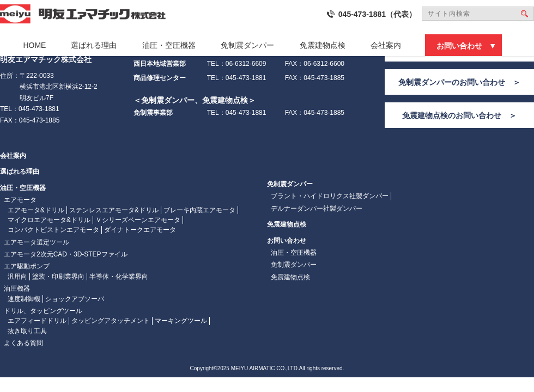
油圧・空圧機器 (169, 45)
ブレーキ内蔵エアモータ (199, 210)
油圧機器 (17, 289)
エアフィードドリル (37, 321)
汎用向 (17, 277)
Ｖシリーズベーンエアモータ (138, 220)
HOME (34, 45)
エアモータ (20, 200)
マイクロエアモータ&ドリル (49, 220)
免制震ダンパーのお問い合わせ (452, 82)
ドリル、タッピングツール (43, 311)
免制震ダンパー (247, 45)
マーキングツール (181, 321)
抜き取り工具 (27, 331)
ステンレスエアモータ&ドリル (114, 210)
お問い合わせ (459, 46)
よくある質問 (23, 343)
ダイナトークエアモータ (140, 230)
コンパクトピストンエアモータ (53, 230)
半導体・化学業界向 (119, 277)
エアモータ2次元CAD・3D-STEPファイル (66, 254)
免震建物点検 (323, 45)
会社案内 (386, 45)
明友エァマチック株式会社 (83, 14)
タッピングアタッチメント (111, 321)
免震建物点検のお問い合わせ (452, 115)
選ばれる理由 (94, 45)
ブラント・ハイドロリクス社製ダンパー (330, 196)
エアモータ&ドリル (36, 210)
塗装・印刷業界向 (58, 277)
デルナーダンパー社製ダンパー (317, 209)
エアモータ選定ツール (37, 242)
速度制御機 (24, 299)
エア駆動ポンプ (27, 266)
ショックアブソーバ (75, 299)
